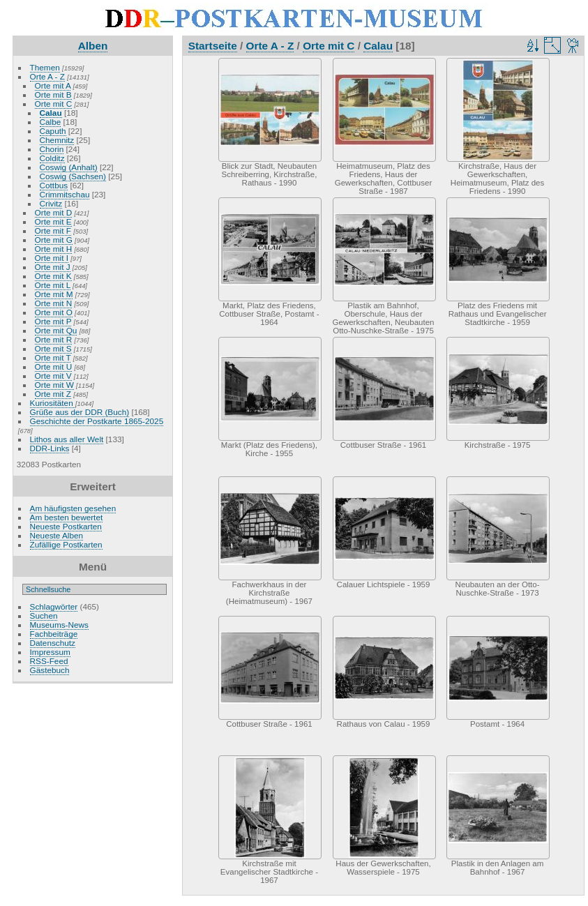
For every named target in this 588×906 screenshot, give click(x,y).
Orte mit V (53, 376)
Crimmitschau (65, 194)
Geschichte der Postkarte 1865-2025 (97, 421)
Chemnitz (57, 140)
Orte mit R (54, 339)
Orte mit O (54, 312)
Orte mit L (53, 285)
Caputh (53, 131)
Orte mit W (54, 385)
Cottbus (54, 185)
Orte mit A (53, 85)
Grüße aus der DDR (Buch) (80, 412)
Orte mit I (52, 258)
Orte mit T (53, 357)
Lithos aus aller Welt (67, 439)
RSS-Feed (49, 661)
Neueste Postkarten (66, 526)
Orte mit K (53, 276)
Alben (93, 46)
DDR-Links (50, 448)
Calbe (51, 122)
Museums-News (59, 625)
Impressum (50, 652)
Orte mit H (54, 249)
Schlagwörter (54, 606)
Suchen (44, 616)
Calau (51, 113)
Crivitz (51, 203)
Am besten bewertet (67, 517)
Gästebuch (50, 670)
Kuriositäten (53, 403)
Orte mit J (53, 267)
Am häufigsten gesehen (73, 508)
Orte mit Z (53, 394)
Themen (45, 67)
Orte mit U (54, 367)
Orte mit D (54, 212)
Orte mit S (53, 348)
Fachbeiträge (54, 634)
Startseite (213, 46)
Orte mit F (53, 231)
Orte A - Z (47, 76)
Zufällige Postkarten (66, 544)
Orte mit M (54, 294)
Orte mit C (54, 104)
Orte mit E (53, 221)
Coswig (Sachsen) (73, 176)
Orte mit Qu (56, 330)
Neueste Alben (57, 535)
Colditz (52, 158)
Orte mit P (53, 321)
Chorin (52, 149)
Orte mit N (54, 303)
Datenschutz (53, 643)
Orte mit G (54, 240)
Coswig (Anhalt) (69, 167)
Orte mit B (53, 95)
